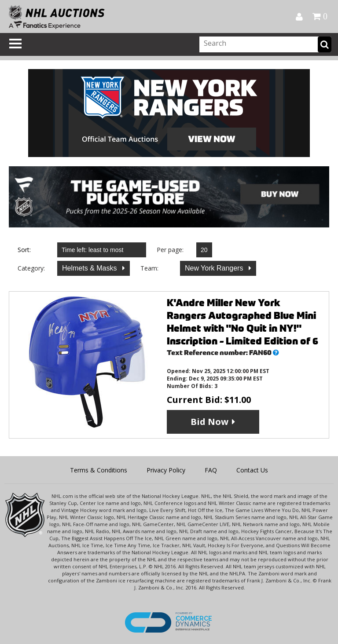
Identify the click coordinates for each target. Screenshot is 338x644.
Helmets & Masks (90, 268)
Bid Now (209, 422)
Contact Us (252, 470)
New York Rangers (215, 268)
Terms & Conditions (99, 470)
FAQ (211, 470)
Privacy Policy (166, 470)
